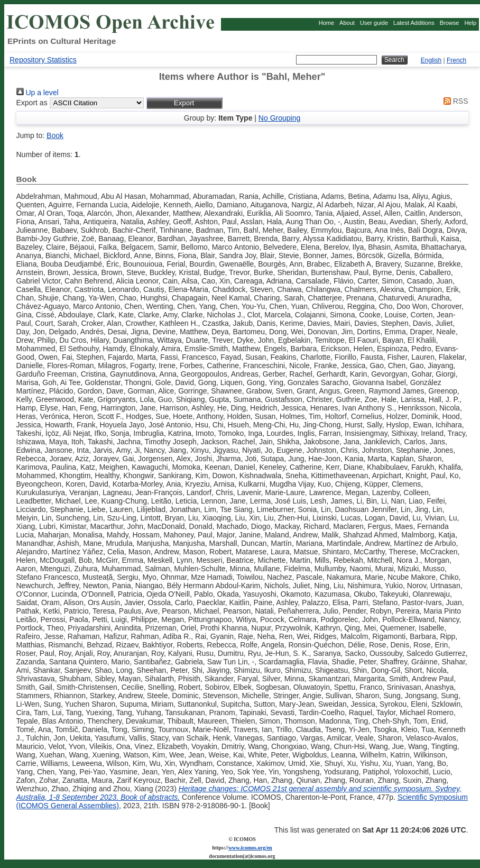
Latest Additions (414, 23)
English (431, 60)
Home (326, 23)
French (456, 60)
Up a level (38, 93)
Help (470, 23)
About (347, 23)
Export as (32, 103)
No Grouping (279, 118)
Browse (450, 23)
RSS (454, 101)
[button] (184, 103)
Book (55, 135)
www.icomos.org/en (250, 848)
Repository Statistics (43, 60)
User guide (374, 23)
